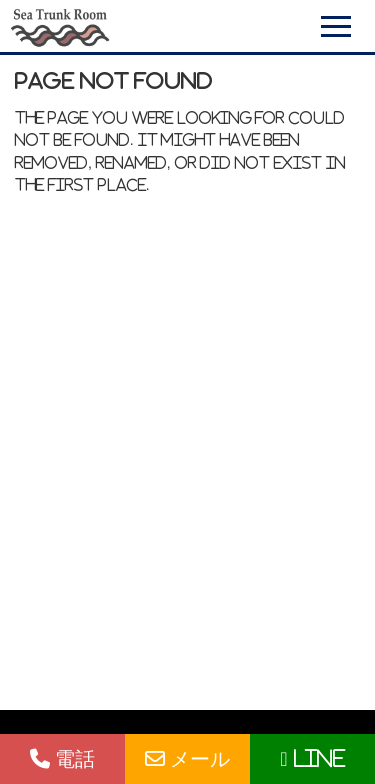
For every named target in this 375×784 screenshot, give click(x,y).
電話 (62, 758)
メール (187, 758)
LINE (312, 758)
